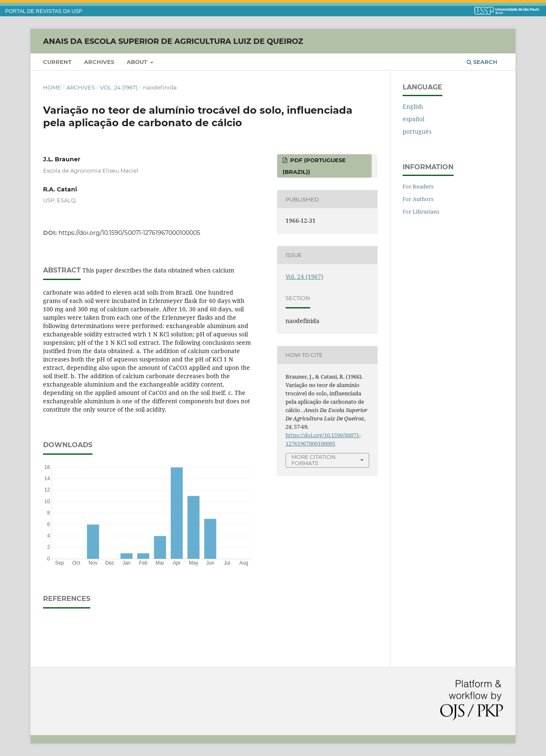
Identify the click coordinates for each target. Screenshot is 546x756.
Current (57, 62)
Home (52, 87)
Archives (99, 62)
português (417, 131)
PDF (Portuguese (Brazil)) (314, 166)
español (413, 119)
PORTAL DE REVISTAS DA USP (44, 11)
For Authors (418, 199)
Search (482, 62)
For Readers (418, 186)
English (413, 106)
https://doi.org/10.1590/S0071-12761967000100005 (129, 233)
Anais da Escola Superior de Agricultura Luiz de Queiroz (173, 41)
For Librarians (421, 211)
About (138, 62)
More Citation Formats (314, 460)
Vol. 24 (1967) (119, 87)
